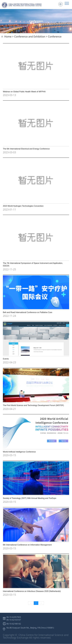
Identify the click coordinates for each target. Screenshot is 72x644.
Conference (55, 37)
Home (8, 37)
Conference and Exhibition (30, 37)
